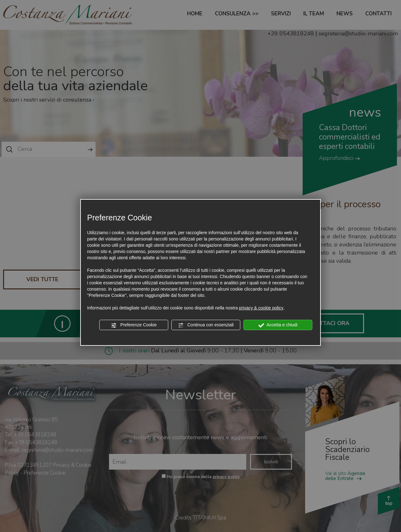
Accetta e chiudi (278, 325)
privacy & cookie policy (261, 308)
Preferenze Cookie (134, 325)
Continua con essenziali (206, 325)
